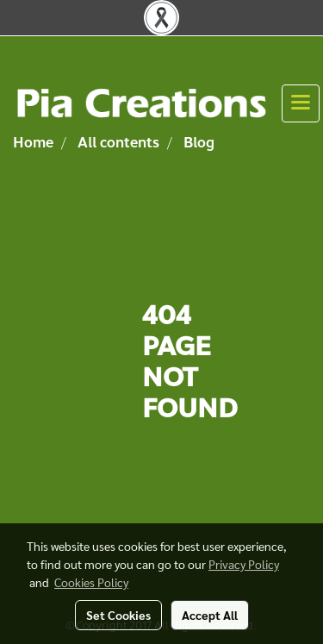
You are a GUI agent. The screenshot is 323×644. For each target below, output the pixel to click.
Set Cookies (118, 615)
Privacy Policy (244, 564)
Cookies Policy (91, 582)
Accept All (210, 615)
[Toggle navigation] (301, 103)
